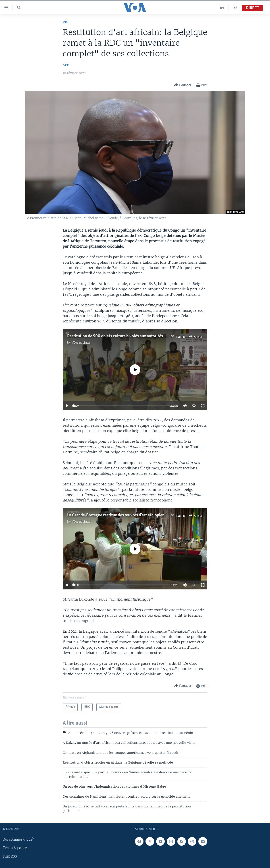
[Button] (183, 85)
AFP (66, 65)
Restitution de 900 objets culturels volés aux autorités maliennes (124, 336)
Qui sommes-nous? (18, 839)
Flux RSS (10, 856)
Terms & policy (15, 848)
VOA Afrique (81, 342)
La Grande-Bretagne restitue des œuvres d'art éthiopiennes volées (125, 515)
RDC (66, 22)
